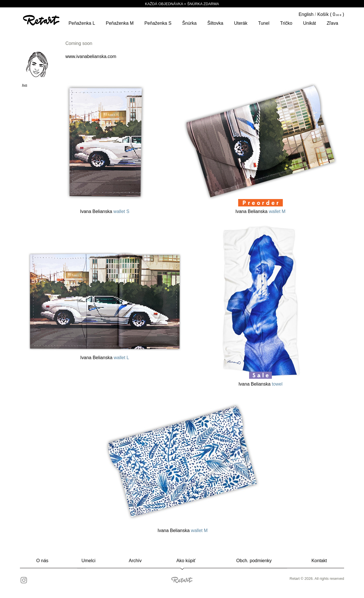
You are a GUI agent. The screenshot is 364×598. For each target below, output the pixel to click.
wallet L (121, 358)
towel (277, 384)
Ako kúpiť (186, 561)
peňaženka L (82, 23)
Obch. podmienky (254, 561)
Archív (135, 561)
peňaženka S (158, 23)
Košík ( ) (331, 14)
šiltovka (215, 23)
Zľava (332, 23)
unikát (310, 23)
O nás (42, 561)
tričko (286, 23)
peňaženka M (120, 23)
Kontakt (319, 561)
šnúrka (190, 23)
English (306, 14)
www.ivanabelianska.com (91, 56)
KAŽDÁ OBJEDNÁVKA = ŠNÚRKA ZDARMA (182, 4)
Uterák (241, 23)
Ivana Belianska (96, 211)
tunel (264, 23)
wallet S (121, 211)
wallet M (277, 211)
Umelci (89, 561)
